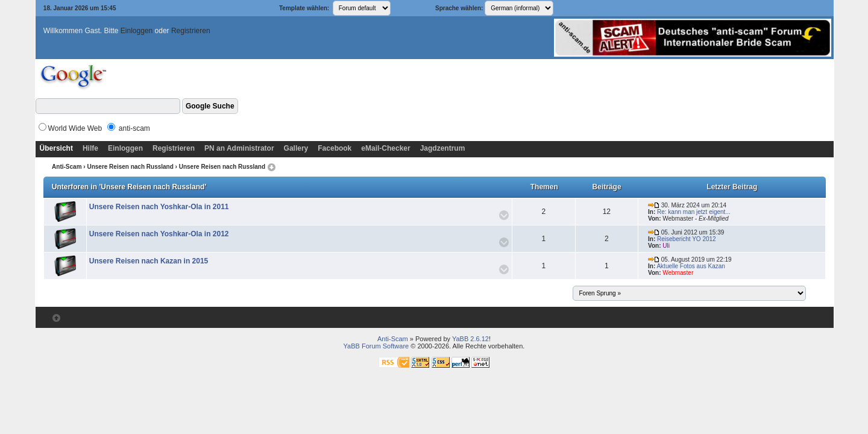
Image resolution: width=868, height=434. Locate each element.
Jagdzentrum (443, 148)
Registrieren (191, 31)
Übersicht (56, 148)
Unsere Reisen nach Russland (130, 167)
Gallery (296, 148)
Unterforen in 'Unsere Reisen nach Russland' (129, 187)
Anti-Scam (67, 167)
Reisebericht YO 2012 (687, 239)
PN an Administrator (239, 148)
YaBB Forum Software (376, 346)
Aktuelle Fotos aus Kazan (690, 266)
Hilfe (90, 148)
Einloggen (137, 31)
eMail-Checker (385, 148)
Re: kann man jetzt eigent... (694, 212)
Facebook (335, 148)
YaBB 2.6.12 (470, 339)
